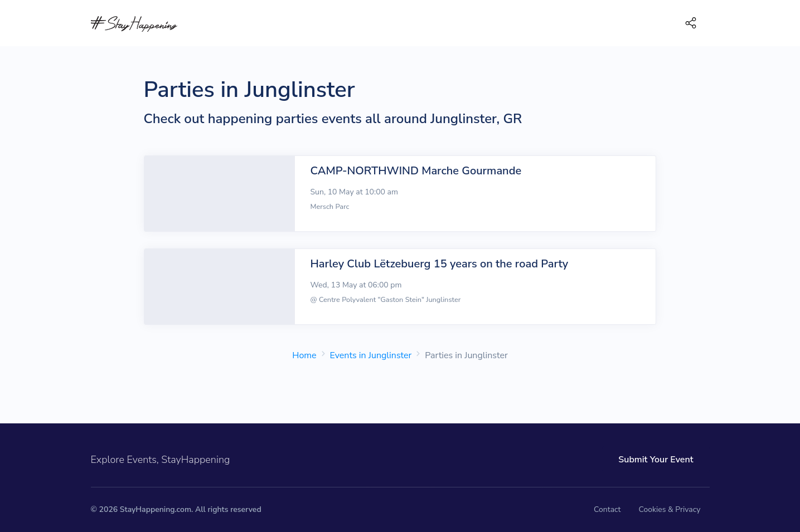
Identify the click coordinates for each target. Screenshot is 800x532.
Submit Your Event (656, 460)
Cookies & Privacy (669, 509)
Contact (607, 509)
